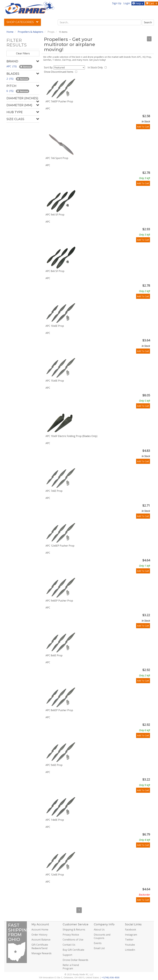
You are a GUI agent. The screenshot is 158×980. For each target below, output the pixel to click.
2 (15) (10, 79)
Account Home (40, 930)
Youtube (130, 945)
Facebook (131, 930)
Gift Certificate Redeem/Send (40, 946)
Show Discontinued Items (59, 72)
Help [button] (138, 3)
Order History (39, 935)
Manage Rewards (42, 953)
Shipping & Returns (74, 930)
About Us (99, 930)
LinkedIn (130, 950)
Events (98, 943)
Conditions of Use (73, 940)
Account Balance (41, 940)
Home (10, 32)
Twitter (129, 940)
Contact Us (69, 945)
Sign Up (117, 3)
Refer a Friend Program (71, 967)
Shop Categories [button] (23, 22)
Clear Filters (23, 53)
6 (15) (10, 91)
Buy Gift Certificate (73, 950)
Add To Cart (143, 127)
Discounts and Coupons (102, 936)
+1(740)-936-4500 (110, 977)
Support (67, 955)
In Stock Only (96, 67)
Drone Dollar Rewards (75, 960)
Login (127, 3)
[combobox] (99, 22)
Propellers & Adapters (30, 32)
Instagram (131, 935)
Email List (99, 948)
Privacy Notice (71, 935)
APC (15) (12, 66)
